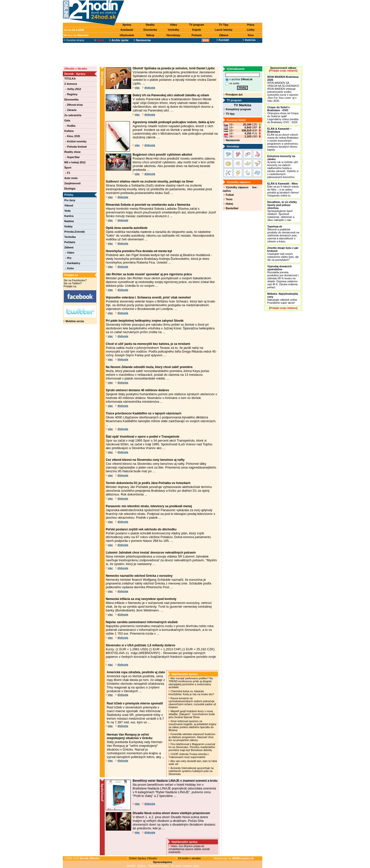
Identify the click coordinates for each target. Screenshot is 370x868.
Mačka (131, 866)
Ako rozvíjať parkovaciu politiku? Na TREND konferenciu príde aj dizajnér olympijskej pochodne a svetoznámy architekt (191, 683)
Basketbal (231, 208)
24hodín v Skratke (76, 69)
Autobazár (127, 30)
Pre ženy (70, 200)
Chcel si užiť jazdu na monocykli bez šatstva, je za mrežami (148, 344)
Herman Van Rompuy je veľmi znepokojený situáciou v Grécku (130, 736)
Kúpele (197, 30)
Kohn (70, 268)
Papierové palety (159, 866)
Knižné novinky (76, 141)
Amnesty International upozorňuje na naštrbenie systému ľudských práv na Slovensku (191, 771)
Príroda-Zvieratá (75, 232)
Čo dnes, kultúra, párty (185, 866)
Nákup (150, 35)
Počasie (196, 35)
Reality (150, 25)
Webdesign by (234, 858)
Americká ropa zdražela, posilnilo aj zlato (136, 672)
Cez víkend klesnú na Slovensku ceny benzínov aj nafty (145, 460)
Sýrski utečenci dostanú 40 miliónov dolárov (137, 390)
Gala (67, 120)
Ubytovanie (127, 35)
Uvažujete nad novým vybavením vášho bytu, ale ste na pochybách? (283, 254)
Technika (70, 237)
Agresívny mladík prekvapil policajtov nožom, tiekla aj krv (174, 122)
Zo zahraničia (73, 115)
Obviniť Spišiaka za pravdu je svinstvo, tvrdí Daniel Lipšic (174, 68)
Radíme (69, 221)
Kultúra (69, 131)
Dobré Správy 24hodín (142, 858)
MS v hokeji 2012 (75, 162)
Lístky (251, 30)
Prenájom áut (233, 95)
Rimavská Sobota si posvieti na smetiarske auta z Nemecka (148, 205)
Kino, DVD (73, 136)
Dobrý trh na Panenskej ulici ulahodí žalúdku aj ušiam (171, 95)
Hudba (70, 126)
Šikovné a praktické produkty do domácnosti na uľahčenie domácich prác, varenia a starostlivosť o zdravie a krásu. (283, 234)
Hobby (68, 226)
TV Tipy (224, 25)
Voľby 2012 (73, 89)
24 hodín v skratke (188, 858)
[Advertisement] (194, 12)
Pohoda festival (76, 147)
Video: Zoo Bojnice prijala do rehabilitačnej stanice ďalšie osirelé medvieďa (189, 849)
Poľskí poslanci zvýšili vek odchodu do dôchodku (141, 529)
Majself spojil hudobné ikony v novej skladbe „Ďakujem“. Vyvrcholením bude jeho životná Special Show (192, 714)
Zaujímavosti (72, 183)
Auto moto (71, 178)
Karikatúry (73, 263)
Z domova (71, 84)
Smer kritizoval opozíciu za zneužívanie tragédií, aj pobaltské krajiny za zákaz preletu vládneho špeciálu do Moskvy (192, 726)
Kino (251, 35)
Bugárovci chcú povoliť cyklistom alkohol (162, 155)
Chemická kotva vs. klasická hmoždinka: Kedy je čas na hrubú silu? (192, 693)
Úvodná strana (74, 40)
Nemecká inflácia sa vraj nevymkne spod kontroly (141, 599)
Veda (67, 211)
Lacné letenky (224, 30)
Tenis (228, 199)
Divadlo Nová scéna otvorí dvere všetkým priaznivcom (171, 813)
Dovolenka (150, 30)
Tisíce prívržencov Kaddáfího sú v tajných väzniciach (143, 413)
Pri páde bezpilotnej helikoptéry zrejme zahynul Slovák (145, 321)
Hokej (228, 204)
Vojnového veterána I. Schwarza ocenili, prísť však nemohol (148, 297)
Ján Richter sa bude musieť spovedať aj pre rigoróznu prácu (149, 274)
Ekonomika (71, 99)
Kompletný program (237, 109)
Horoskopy (174, 35)
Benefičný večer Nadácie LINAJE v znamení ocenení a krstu (175, 781)
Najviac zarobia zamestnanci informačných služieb (142, 622)
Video (173, 25)
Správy (127, 25)
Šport (68, 168)
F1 (68, 173)
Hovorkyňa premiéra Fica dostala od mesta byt (139, 251)
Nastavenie (232, 140)
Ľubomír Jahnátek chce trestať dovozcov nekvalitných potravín (151, 553)
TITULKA (70, 79)
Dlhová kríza (74, 105)
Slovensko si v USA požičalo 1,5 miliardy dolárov (140, 645)
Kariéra (69, 216)
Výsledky (173, 30)
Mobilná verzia (74, 321)
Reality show (72, 152)
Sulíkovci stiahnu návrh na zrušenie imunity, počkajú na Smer (150, 182)
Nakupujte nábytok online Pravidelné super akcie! (283, 298)
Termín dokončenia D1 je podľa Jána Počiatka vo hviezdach (148, 483)
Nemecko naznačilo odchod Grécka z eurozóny (139, 576)
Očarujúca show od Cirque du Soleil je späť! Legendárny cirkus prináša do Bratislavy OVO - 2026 (283, 115)
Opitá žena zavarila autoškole (127, 228)
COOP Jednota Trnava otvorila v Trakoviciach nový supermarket (189, 756)
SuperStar (73, 157)
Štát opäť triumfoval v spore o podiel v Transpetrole (142, 437)
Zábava (224, 35)
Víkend (69, 205)
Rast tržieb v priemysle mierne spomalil (135, 703)
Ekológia (70, 189)
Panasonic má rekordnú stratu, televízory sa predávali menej (149, 506)
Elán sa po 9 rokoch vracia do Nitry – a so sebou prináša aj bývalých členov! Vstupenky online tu (283, 190)
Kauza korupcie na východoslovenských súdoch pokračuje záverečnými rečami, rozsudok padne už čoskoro (192, 703)
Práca (251, 25)
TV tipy (229, 114)
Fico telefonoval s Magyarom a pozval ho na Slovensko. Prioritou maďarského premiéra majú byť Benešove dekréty (192, 747)
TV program (197, 25)
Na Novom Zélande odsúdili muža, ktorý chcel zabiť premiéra (149, 367)
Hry (68, 258)
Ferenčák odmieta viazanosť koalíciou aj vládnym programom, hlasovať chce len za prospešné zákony (192, 737)
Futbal (229, 195)
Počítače (70, 242)
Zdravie (71, 110)
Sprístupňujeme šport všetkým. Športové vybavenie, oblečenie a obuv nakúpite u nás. (282, 211)
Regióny (71, 94)
